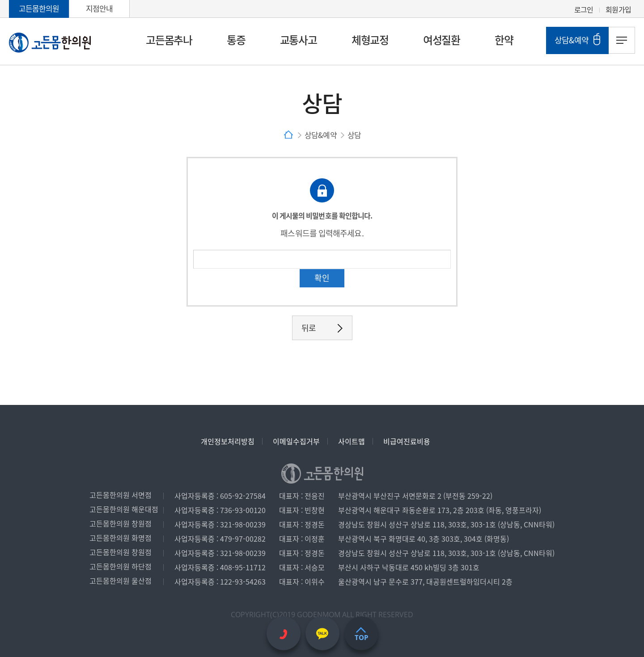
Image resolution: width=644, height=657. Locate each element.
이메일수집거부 (296, 441)
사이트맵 (352, 441)
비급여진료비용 (407, 441)
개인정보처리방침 (228, 441)
